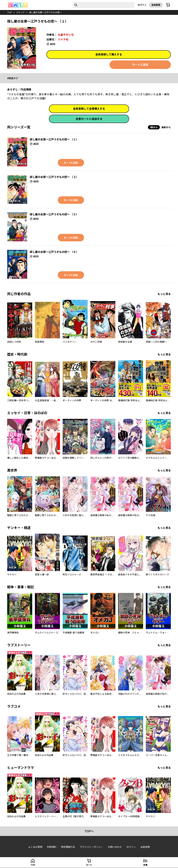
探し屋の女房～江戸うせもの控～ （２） (54, 177)
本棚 (145, 865)
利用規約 (52, 847)
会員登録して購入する (109, 54)
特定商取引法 (68, 847)
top (9, 12)
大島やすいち (66, 35)
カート (89, 865)
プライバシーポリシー (91, 847)
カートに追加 (140, 65)
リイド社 (63, 39)
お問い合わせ (115, 847)
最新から (166, 127)
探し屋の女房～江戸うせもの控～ (45, 12)
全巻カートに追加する (89, 119)
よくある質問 (35, 847)
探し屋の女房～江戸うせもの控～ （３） (54, 214)
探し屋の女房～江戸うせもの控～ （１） (54, 139)
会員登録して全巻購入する (89, 109)
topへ (89, 831)
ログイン (142, 5)
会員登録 (156, 5)
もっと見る (164, 294)
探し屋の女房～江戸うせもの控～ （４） (54, 252)
